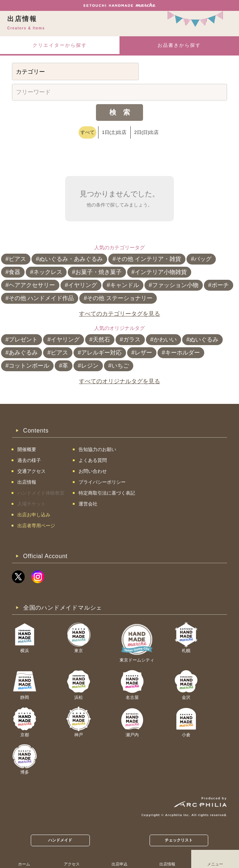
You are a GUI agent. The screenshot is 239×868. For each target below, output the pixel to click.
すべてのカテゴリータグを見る (119, 314)
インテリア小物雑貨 (161, 272)
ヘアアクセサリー (32, 285)
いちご (120, 366)
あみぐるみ (23, 353)
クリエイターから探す (60, 45)
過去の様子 (29, 460)
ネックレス (48, 272)
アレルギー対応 (101, 353)
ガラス (132, 339)
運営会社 (88, 504)
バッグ (203, 259)
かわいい (165, 339)
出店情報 (167, 864)
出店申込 (119, 864)
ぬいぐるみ (204, 339)
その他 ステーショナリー (119, 298)
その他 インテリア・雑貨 (148, 259)
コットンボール (29, 366)
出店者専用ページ (36, 526)
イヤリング (83, 285)
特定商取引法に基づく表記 (107, 493)
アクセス (72, 864)
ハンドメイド (60, 840)
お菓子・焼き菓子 (98, 272)
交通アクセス (32, 471)
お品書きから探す (179, 45)
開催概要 (27, 449)
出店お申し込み (34, 515)
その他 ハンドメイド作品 (41, 298)
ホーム (24, 864)
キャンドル (125, 285)
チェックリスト (179, 840)
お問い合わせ (93, 471)
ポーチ (220, 285)
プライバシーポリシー (102, 482)
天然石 (101, 339)
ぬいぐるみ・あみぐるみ (71, 259)
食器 (14, 272)
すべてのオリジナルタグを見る (119, 381)
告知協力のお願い (97, 449)
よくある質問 (93, 460)
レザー (143, 353)
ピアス (17, 259)
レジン (90, 366)
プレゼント (23, 339)
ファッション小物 (175, 285)
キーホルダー (183, 353)
